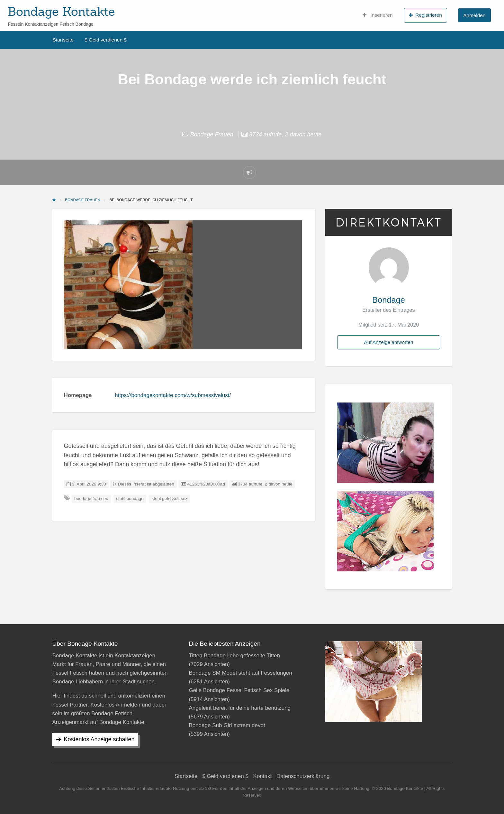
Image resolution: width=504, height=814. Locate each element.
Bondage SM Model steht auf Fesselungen (240, 673)
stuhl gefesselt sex (170, 499)
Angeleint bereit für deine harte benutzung (240, 708)
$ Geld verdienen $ (106, 40)
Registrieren (425, 15)
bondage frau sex (91, 499)
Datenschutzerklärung (303, 776)
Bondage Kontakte (61, 11)
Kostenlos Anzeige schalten (99, 739)
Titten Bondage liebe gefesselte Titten (234, 656)
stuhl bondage (130, 499)
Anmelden (474, 15)
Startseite (63, 40)
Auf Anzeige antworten (388, 342)
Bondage (389, 300)
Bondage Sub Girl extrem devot (227, 725)
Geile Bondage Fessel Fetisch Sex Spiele (239, 690)
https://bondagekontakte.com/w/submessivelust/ (173, 395)
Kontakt (263, 776)
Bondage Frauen (212, 134)
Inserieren (378, 15)
